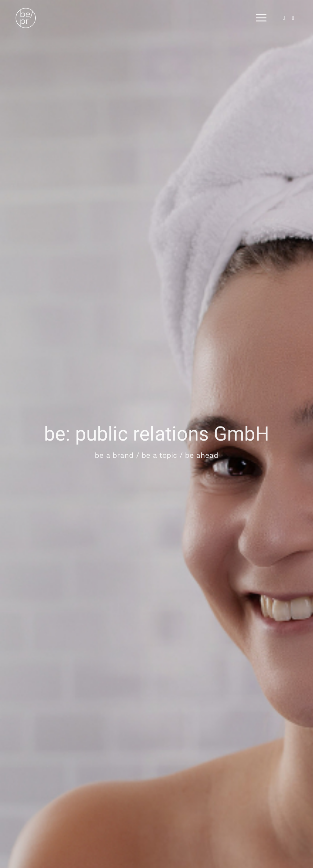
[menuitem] (259, 18)
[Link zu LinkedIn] (284, 18)
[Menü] (259, 18)
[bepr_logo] (33, 18)
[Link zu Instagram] (293, 18)
